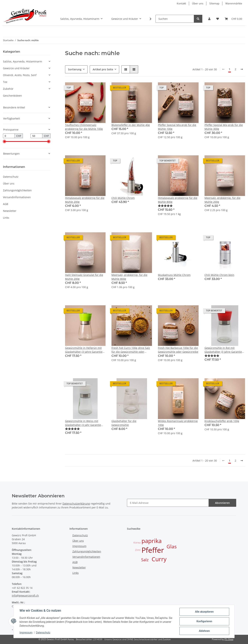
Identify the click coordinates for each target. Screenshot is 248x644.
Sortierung (75, 69)
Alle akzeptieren (204, 612)
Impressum (79, 546)
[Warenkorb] (233, 19)
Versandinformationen (17, 197)
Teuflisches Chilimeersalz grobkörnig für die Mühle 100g (84, 127)
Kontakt (181, 3)
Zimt (138, 550)
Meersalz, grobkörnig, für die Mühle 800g (129, 277)
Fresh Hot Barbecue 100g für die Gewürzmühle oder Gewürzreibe (178, 350)
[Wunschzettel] (218, 19)
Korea (137, 543)
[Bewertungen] (165, 206)
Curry (159, 559)
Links (6, 218)
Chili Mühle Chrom (123, 198)
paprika (152, 541)
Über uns (198, 3)
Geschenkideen (12, 96)
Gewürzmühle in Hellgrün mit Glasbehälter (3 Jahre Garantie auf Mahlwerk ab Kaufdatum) (84, 350)
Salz (145, 560)
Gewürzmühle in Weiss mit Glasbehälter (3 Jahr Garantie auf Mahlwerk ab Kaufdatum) (83, 423)
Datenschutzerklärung (76, 504)
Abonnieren (222, 503)
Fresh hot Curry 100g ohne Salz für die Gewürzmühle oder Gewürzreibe (131, 350)
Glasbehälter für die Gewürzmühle (124, 423)
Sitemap (214, 3)
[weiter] (242, 69)
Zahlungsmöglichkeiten (17, 190)
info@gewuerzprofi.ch (25, 596)
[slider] (4, 142)
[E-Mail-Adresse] (168, 503)
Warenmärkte (234, 3)
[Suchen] (175, 19)
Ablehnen (204, 631)
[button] (209, 19)
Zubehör (8, 89)
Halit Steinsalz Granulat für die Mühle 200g (84, 277)
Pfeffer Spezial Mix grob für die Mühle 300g (224, 127)
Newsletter (10, 211)
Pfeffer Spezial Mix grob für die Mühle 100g (177, 127)
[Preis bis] (36, 136)
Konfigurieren (204, 621)
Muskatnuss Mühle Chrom (174, 275)
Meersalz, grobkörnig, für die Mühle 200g (222, 200)
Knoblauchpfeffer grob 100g (222, 421)
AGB (6, 204)
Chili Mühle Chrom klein (219, 275)
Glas (172, 546)
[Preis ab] (9, 136)
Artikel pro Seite (103, 69)
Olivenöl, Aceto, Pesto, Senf (20, 75)
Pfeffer (153, 550)
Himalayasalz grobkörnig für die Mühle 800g (178, 200)
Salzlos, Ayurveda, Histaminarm (22, 61)
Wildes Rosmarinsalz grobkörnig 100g (178, 423)
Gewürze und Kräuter (16, 68)
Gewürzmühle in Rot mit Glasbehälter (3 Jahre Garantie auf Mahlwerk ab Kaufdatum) (223, 350)
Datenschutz (11, 177)
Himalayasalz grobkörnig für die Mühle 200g (85, 200)
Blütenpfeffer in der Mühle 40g (131, 125)
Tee (5, 82)
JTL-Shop (229, 639)
